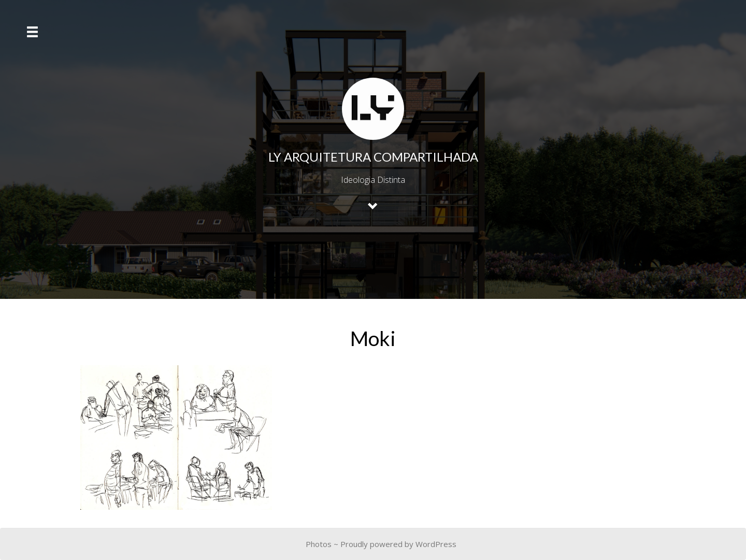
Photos (319, 544)
